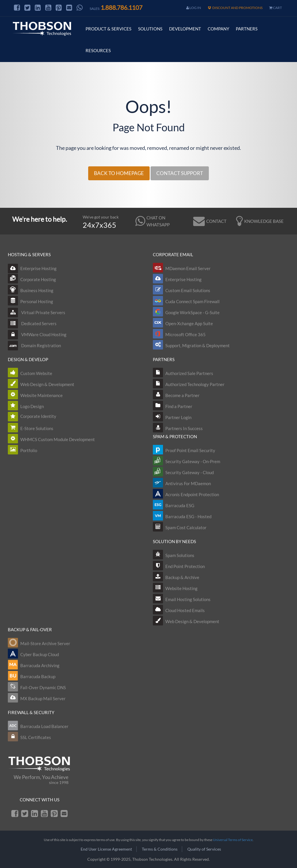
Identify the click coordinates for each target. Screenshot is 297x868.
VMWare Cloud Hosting (37, 334)
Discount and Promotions (235, 8)
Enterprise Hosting (32, 268)
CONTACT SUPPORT (180, 173)
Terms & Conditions (160, 849)
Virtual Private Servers (37, 312)
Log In (194, 8)
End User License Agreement (106, 849)
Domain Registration (34, 345)
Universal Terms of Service (233, 840)
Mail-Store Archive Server (45, 643)
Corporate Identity (38, 416)
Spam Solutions (180, 555)
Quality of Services (204, 849)
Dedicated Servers (32, 323)
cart (276, 8)
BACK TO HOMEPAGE (119, 173)
